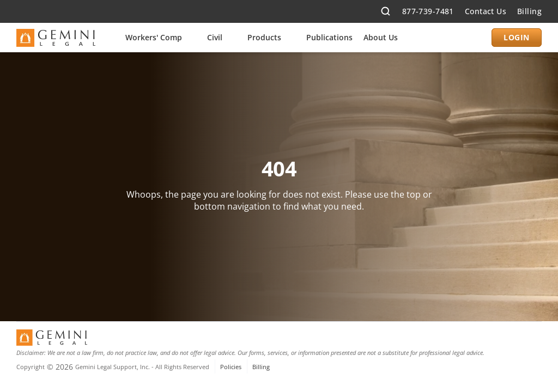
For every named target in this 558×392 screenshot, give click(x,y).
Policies (231, 367)
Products (264, 37)
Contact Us (486, 11)
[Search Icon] (386, 12)
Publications (329, 37)
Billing (529, 11)
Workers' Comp (154, 37)
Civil (215, 37)
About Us (381, 37)
